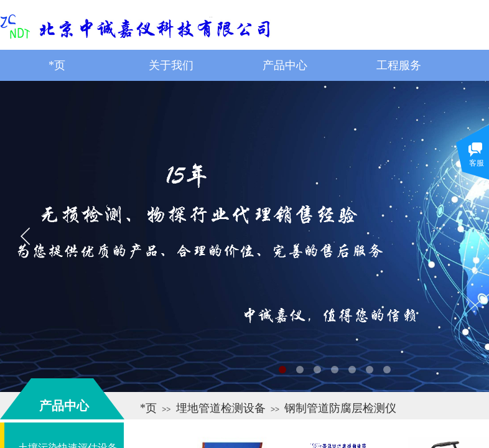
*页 (148, 408)
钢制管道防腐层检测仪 (340, 408)
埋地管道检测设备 (221, 408)
